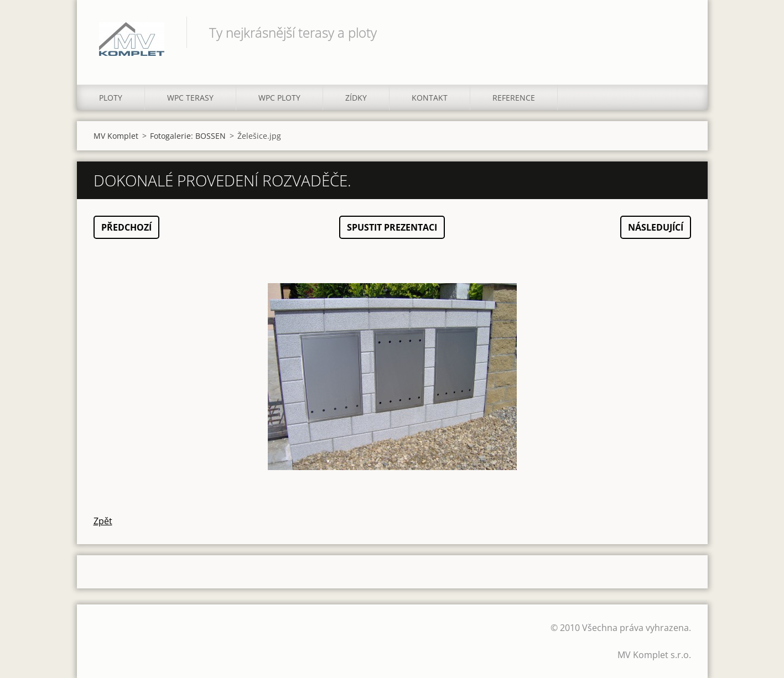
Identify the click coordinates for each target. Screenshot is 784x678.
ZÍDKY (356, 98)
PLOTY (111, 98)
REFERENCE (514, 98)
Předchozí (126, 227)
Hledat (679, 32)
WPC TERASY (190, 98)
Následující (656, 227)
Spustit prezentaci (392, 227)
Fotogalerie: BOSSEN (188, 136)
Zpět (103, 521)
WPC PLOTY (279, 98)
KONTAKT (430, 98)
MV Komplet (116, 136)
